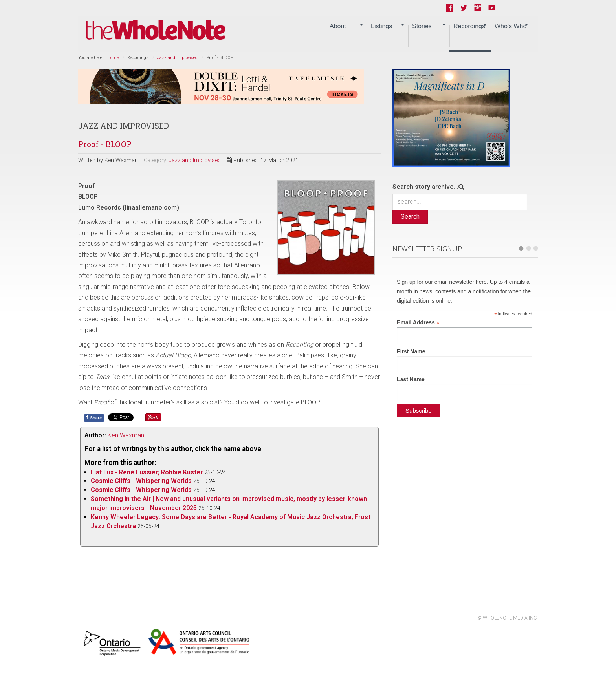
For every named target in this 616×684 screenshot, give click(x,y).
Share (94, 417)
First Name (411, 351)
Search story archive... (425, 187)
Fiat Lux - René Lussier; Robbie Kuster (147, 472)
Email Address (418, 323)
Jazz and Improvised (177, 58)
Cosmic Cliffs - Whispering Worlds (141, 481)
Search (410, 217)
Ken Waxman (126, 435)
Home (113, 58)
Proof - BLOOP (105, 144)
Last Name (411, 379)
